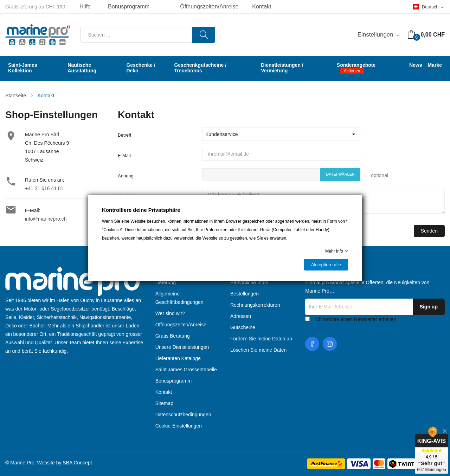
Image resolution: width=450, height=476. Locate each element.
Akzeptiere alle (326, 265)
